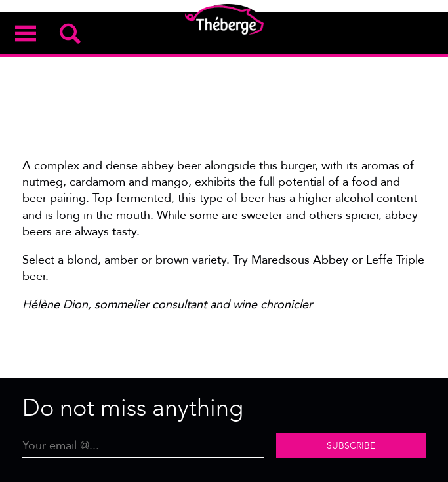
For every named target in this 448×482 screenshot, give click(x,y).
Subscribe (351, 446)
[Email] (143, 446)
